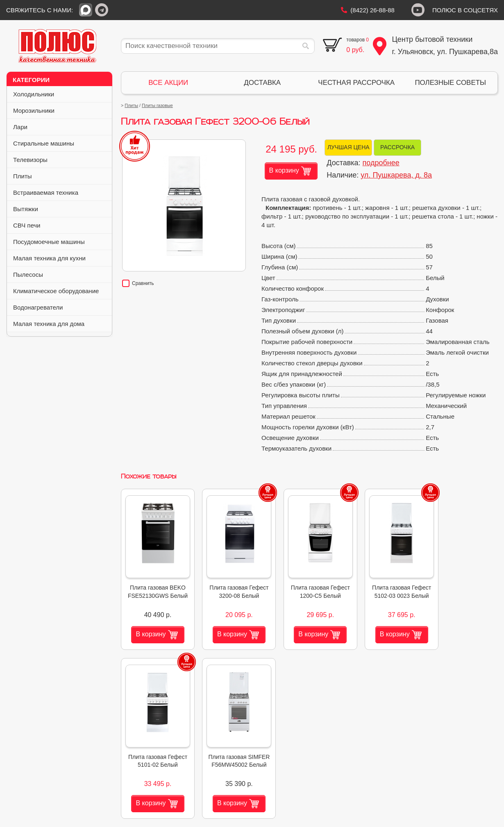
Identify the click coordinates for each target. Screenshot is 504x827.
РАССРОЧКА (397, 147)
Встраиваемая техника (60, 193)
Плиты (60, 176)
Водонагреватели (60, 307)
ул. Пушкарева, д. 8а (396, 175)
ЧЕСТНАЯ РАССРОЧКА (356, 83)
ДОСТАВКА (262, 83)
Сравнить (138, 283)
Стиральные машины (60, 143)
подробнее (381, 163)
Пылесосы (60, 275)
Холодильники (60, 94)
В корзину (290, 171)
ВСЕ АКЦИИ (168, 83)
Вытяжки (60, 209)
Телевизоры (60, 160)
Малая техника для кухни (60, 258)
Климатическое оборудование (60, 291)
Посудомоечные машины (60, 242)
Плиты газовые (157, 105)
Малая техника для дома (60, 324)
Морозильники (60, 110)
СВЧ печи (60, 225)
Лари (60, 127)
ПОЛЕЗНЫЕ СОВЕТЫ (450, 83)
